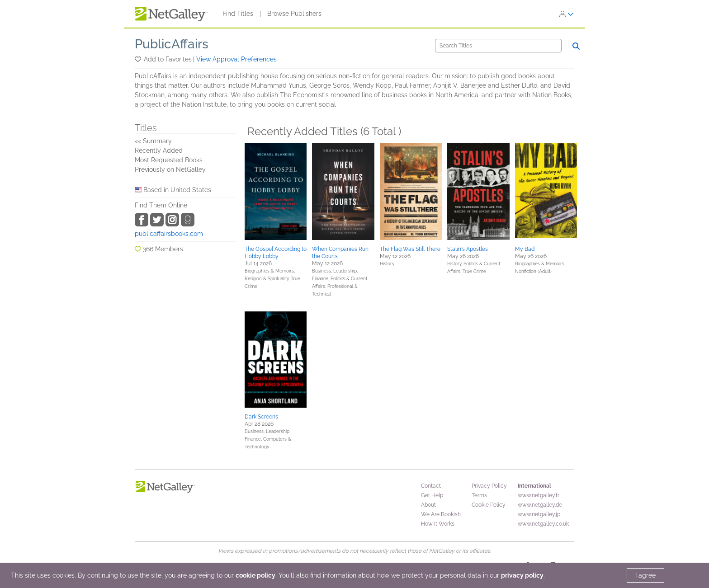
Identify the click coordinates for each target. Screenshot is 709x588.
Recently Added (159, 151)
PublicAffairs (172, 44)
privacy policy (522, 575)
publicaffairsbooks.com (169, 234)
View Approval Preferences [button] (236, 59)
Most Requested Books (169, 160)
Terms (479, 495)
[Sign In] (567, 14)
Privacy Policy (489, 486)
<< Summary (153, 141)
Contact (431, 486)
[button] (139, 59)
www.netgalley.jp (539, 514)
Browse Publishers (294, 14)
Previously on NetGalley (170, 169)
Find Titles (238, 14)
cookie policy (255, 575)
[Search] (498, 46)
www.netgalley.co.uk (543, 524)
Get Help (432, 495)
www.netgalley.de (540, 505)
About (428, 505)
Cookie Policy (489, 505)
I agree (645, 575)
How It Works (438, 524)
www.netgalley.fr (539, 495)
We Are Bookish (441, 514)
